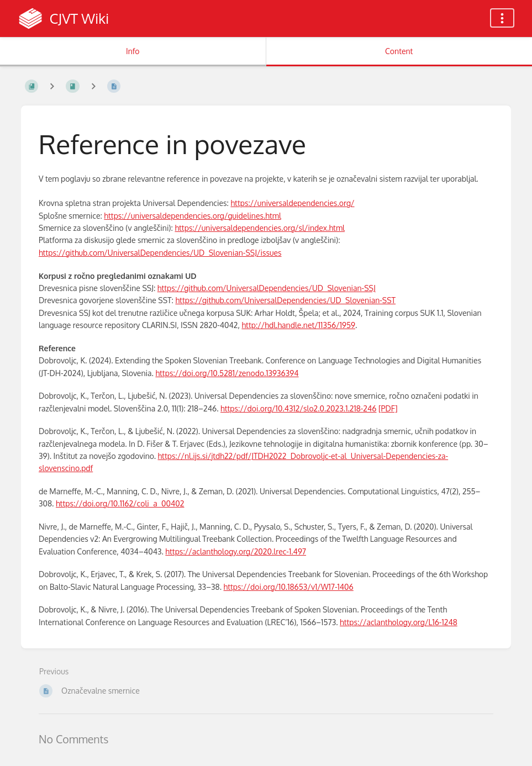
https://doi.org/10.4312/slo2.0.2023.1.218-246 (298, 408)
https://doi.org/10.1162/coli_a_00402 (120, 503)
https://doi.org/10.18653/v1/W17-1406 (289, 587)
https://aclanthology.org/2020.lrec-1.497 (236, 551)
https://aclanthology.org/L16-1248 (399, 622)
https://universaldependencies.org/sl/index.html (260, 228)
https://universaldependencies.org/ (292, 203)
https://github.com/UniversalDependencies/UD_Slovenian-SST (285, 300)
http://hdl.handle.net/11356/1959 (298, 325)
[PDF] (388, 408)
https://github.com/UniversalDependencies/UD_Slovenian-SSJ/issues (160, 253)
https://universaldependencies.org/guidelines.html (193, 216)
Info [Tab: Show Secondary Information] (133, 51)
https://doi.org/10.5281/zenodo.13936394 (227, 373)
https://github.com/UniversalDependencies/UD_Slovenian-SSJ (267, 288)
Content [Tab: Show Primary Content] (399, 51)
